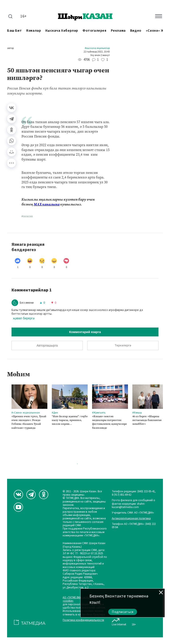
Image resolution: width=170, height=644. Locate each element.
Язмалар (34, 31)
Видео (136, 31)
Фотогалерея (95, 31)
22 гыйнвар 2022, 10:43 (97, 52)
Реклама (118, 31)
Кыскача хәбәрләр (62, 31)
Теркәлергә (123, 345)
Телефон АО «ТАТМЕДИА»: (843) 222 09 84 (134, 526)
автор (10, 48)
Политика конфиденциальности (83, 620)
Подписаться (123, 612)
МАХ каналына (47, 204)
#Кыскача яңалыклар (97, 48)
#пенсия (27, 216)
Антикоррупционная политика (131, 519)
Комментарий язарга (85, 332)
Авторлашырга (47, 345)
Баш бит (14, 31)
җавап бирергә (24, 318)
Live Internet (119, 621)
